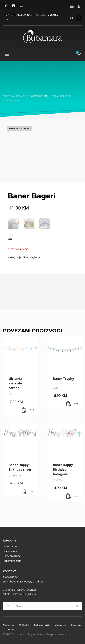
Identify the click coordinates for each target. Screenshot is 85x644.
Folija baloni (10, 551)
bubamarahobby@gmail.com (27, 581)
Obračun (76, 625)
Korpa (11, 630)
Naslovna (8, 625)
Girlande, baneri (33, 257)
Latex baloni (10, 546)
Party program (11, 556)
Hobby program (12, 561)
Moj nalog (60, 625)
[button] (24, 410)
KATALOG (24, 625)
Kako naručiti (42, 625)
